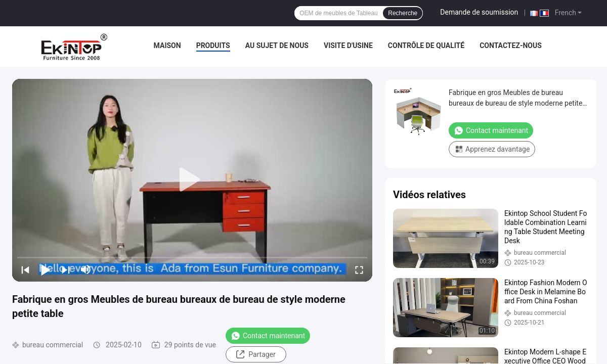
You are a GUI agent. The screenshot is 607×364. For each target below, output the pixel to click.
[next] (66, 269)
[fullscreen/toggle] (359, 269)
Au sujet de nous (277, 45)
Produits (213, 45)
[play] (192, 180)
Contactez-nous (511, 45)
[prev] (25, 269)
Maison (167, 45)
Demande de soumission (479, 12)
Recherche (403, 13)
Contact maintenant (268, 336)
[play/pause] (46, 269)
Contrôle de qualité (426, 45)
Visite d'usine (348, 45)
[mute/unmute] (86, 269)
